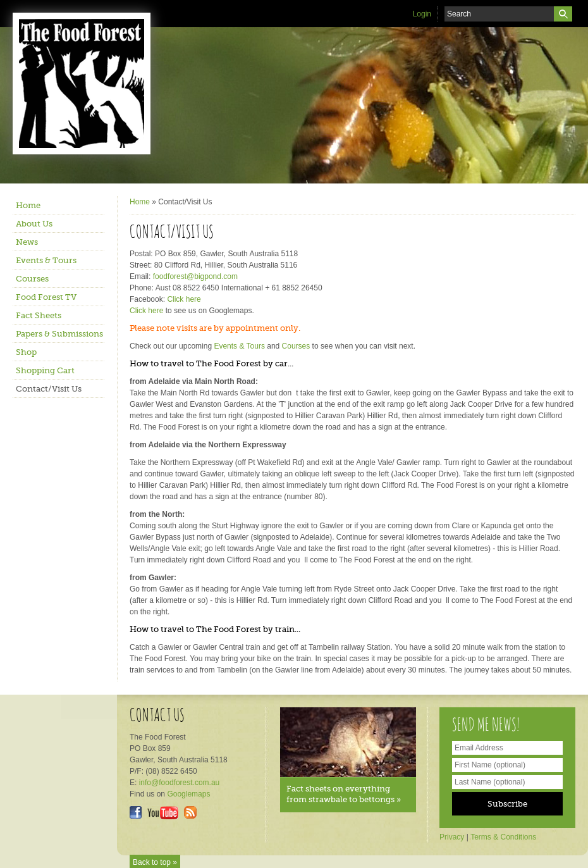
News (27, 242)
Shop (26, 352)
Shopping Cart (45, 370)
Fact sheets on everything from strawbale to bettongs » (344, 794)
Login (422, 14)
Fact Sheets (39, 315)
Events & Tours (46, 260)
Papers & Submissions (59, 334)
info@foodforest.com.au (180, 783)
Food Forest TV (46, 297)
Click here (184, 299)
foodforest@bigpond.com (195, 276)
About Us (34, 224)
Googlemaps (188, 794)
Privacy (452, 837)
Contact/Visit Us (49, 389)
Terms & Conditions (503, 837)
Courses (32, 279)
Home (28, 205)
